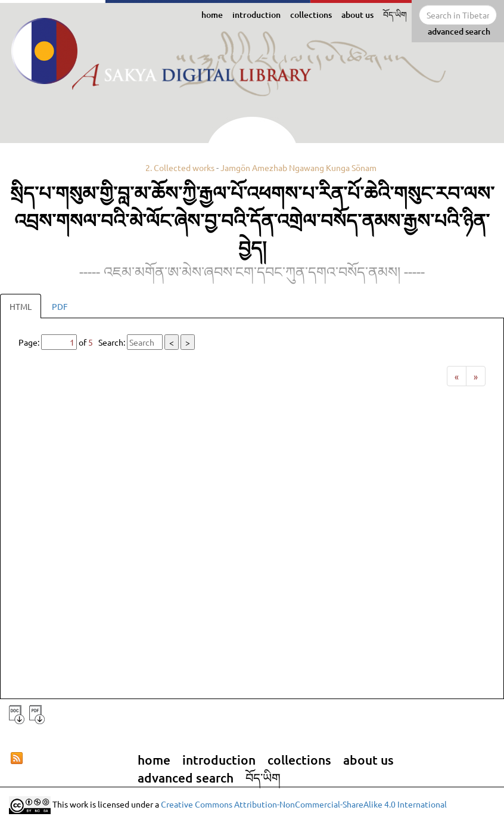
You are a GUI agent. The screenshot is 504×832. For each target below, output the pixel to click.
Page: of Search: (107, 342)
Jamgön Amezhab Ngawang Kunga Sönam (298, 167)
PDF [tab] (60, 306)
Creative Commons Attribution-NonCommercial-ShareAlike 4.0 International (304, 803)
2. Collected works (180, 167)
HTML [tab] (21, 306)
